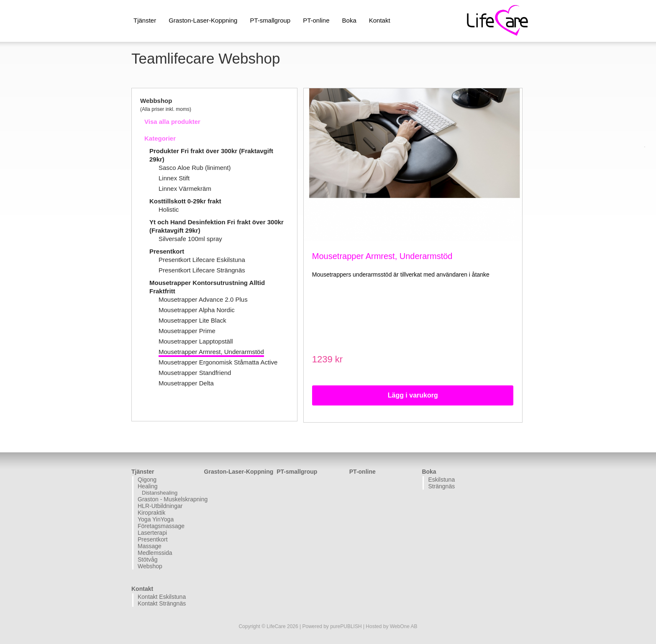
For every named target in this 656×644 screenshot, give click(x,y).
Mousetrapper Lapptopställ (196, 341)
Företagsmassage (161, 526)
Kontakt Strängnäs (162, 603)
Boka (349, 20)
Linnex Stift (174, 178)
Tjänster (145, 20)
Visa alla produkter (172, 122)
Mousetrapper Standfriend (195, 373)
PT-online (316, 20)
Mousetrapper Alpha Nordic (197, 310)
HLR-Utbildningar (160, 506)
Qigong (147, 480)
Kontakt (380, 20)
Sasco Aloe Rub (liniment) (195, 168)
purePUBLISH (346, 626)
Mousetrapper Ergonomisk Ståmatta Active (218, 362)
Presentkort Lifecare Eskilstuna (202, 260)
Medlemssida (155, 553)
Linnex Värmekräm (185, 189)
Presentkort (167, 251)
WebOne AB (404, 626)
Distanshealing (160, 493)
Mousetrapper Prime (187, 331)
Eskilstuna (441, 480)
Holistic (169, 209)
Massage (150, 546)
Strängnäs (441, 486)
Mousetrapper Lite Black (192, 320)
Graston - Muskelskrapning (170, 499)
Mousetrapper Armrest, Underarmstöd (211, 352)
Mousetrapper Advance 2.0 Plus (203, 299)
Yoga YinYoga (156, 519)
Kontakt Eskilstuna (162, 597)
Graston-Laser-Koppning (203, 20)
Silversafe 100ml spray (190, 239)
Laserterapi (152, 533)
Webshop (150, 566)
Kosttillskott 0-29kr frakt (185, 201)
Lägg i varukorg (413, 395)
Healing (147, 486)
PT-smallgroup (270, 20)
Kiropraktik (151, 513)
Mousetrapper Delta (186, 383)
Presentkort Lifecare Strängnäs (202, 270)
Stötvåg (147, 559)
